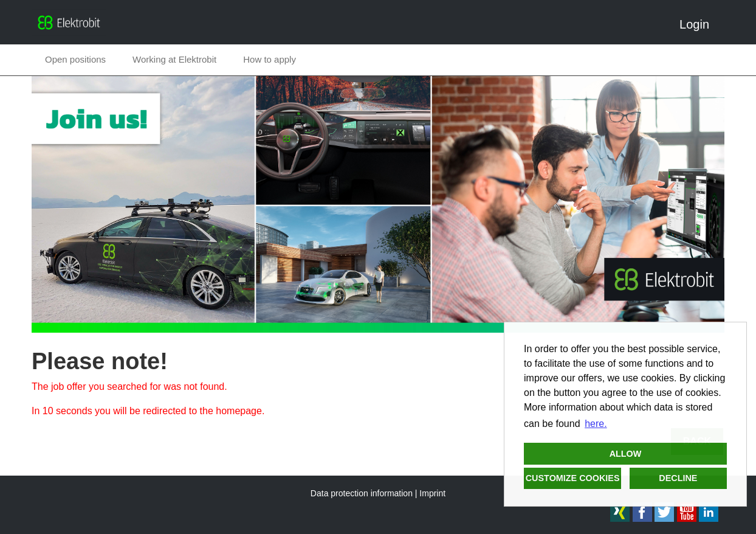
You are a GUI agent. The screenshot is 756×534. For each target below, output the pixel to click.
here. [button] (596, 424)
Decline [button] (678, 478)
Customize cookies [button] (573, 478)
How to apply (270, 59)
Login (699, 24)
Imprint (432, 493)
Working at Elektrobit (174, 59)
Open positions (75, 59)
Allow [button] (626, 454)
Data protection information (362, 493)
